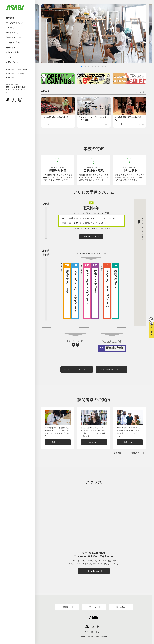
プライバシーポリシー (94, 632)
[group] (94, 34)
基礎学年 (91, 208)
